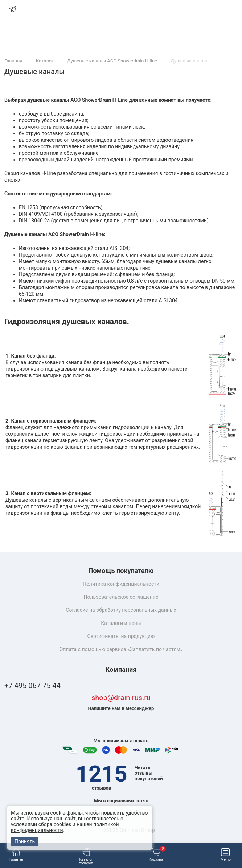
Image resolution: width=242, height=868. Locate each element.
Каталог (45, 61)
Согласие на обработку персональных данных (121, 610)
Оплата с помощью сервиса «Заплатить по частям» (121, 649)
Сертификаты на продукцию (121, 636)
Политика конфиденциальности (121, 584)
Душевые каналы (190, 61)
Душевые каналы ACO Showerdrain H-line (113, 61)
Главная (16, 855)
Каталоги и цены (121, 623)
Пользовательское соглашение (121, 597)
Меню (226, 855)
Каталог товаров (86, 857)
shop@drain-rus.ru (121, 698)
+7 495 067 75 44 (32, 686)
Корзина (157, 855)
